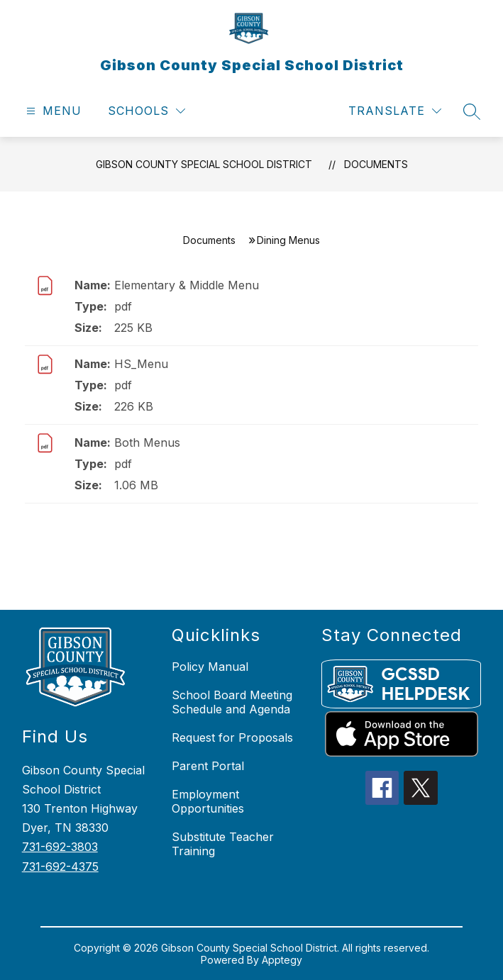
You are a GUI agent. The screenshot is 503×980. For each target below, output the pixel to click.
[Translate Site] (395, 111)
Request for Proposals (232, 737)
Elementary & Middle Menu (187, 285)
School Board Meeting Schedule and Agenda (232, 702)
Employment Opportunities (208, 801)
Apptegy (282, 960)
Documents (376, 164)
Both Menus (147, 442)
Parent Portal (208, 766)
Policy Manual (210, 667)
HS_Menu (141, 364)
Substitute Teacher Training (223, 844)
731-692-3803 (60, 847)
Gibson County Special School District (204, 164)
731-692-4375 (60, 867)
